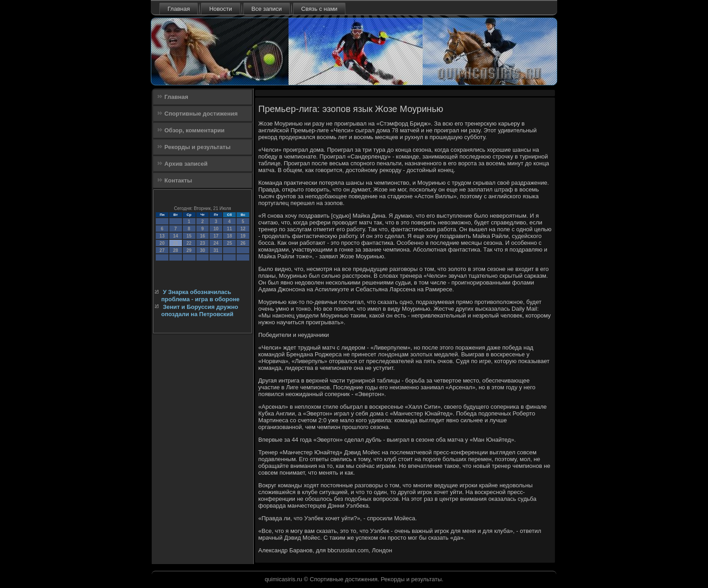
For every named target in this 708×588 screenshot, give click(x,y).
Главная (179, 9)
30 (203, 250)
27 (162, 250)
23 (203, 243)
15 (189, 236)
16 (203, 236)
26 (243, 243)
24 (216, 243)
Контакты (178, 180)
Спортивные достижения (201, 114)
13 (162, 236)
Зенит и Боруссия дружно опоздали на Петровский (200, 310)
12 (243, 229)
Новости (220, 9)
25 (230, 243)
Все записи (267, 9)
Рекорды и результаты (198, 147)
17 (216, 236)
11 (230, 229)
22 (189, 243)
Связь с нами (319, 9)
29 (189, 250)
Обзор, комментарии (194, 130)
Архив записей (186, 164)
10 (216, 229)
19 (243, 236)
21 (175, 243)
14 (175, 236)
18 (230, 236)
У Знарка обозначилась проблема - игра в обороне (200, 296)
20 (162, 243)
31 (216, 250)
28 (175, 250)
